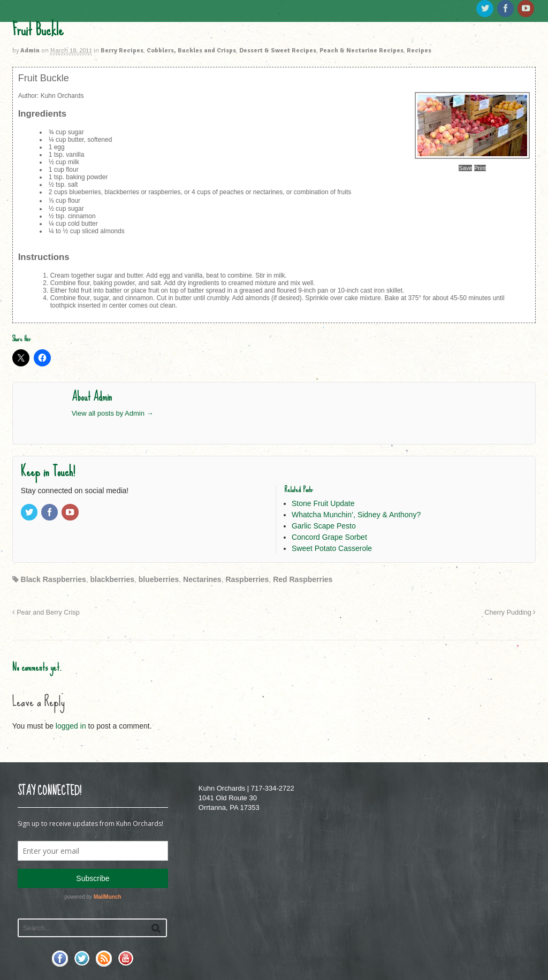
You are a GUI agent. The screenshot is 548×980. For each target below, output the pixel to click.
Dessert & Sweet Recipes (278, 51)
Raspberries (247, 579)
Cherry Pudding (510, 612)
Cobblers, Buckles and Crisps (191, 51)
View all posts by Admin (113, 413)
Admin (30, 51)
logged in (71, 726)
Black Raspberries (54, 579)
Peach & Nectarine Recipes (361, 51)
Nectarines (202, 579)
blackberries (113, 579)
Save (465, 168)
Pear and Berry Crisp (46, 612)
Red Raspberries (303, 579)
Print (480, 168)
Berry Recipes (122, 51)
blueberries (159, 579)
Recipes (419, 51)
